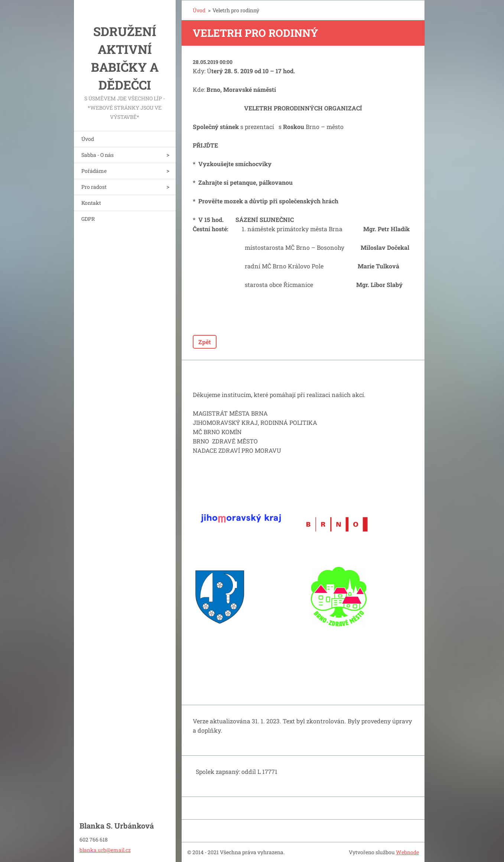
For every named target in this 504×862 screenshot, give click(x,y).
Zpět (205, 342)
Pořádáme (94, 171)
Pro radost (94, 187)
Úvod (88, 139)
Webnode (407, 852)
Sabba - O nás (97, 155)
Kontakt (91, 203)
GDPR (88, 219)
